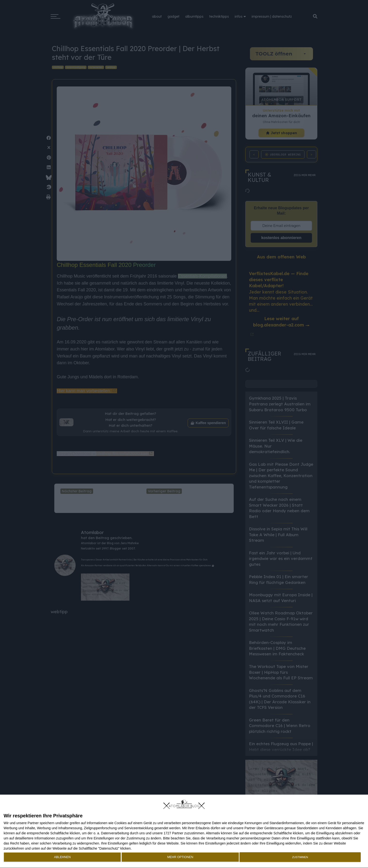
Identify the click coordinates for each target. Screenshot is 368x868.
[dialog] (184, 831)
